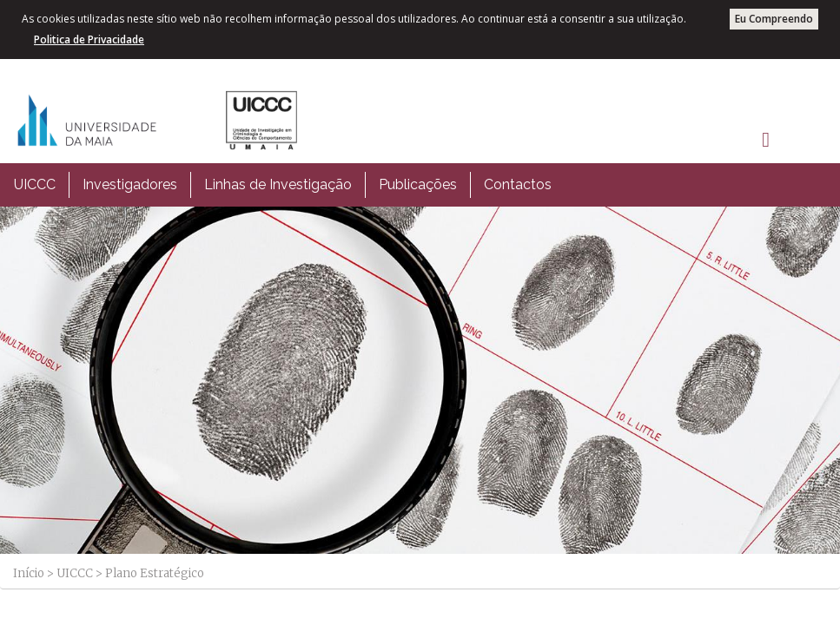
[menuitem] (35, 185)
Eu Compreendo (774, 19)
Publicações (418, 184)
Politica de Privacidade (89, 39)
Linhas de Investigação (278, 184)
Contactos (518, 184)
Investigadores (130, 184)
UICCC (35, 184)
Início (29, 573)
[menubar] (283, 185)
